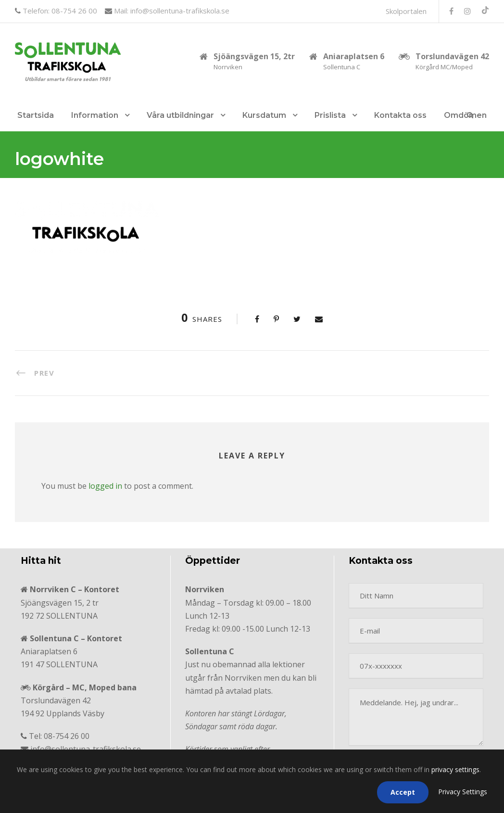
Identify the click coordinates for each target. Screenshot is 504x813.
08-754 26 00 (67, 736)
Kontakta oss (400, 115)
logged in (105, 486)
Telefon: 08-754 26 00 (59, 11)
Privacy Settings (463, 792)
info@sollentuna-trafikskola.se (86, 749)
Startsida (36, 115)
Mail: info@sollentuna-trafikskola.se (171, 11)
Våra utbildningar (180, 115)
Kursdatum (264, 115)
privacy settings (455, 769)
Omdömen (465, 115)
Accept (403, 792)
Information (95, 115)
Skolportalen (406, 11)
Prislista (330, 115)
